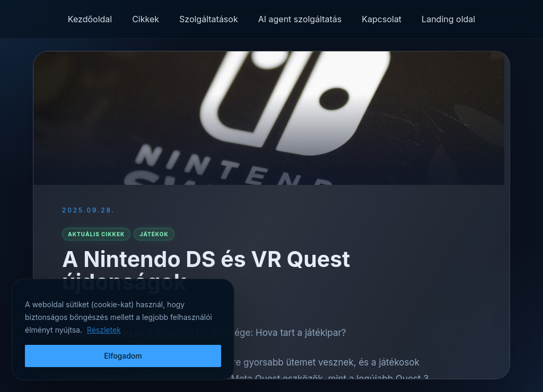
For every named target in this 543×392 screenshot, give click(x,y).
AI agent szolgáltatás (300, 19)
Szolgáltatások (209, 19)
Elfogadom (123, 356)
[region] (123, 329)
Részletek (104, 330)
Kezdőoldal (90, 19)
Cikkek (146, 19)
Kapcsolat (382, 19)
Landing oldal (448, 19)
